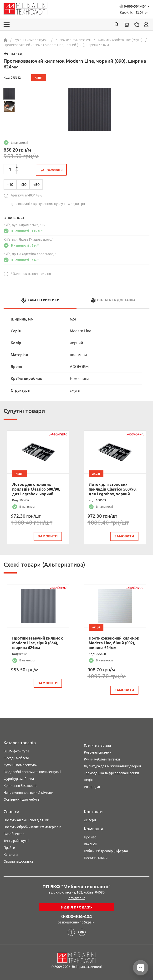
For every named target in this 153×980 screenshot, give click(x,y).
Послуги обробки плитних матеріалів (32, 827)
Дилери (90, 820)
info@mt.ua (76, 898)
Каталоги (11, 855)
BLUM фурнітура (16, 751)
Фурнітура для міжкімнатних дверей (112, 766)
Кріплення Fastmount (20, 786)
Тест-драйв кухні (16, 841)
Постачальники (96, 858)
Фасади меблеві (16, 758)
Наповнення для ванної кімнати (28, 793)
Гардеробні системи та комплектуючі (32, 772)
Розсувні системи (98, 752)
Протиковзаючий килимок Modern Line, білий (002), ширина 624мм (114, 643)
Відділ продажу (77, 907)
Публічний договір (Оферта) (106, 851)
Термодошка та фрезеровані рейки (111, 773)
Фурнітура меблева (19, 779)
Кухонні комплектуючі (21, 765)
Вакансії (90, 844)
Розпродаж (93, 787)
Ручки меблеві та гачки (102, 759)
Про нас (90, 837)
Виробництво (14, 834)
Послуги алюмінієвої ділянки (26, 820)
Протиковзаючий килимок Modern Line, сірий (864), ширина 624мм (37, 643)
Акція (88, 780)
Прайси (9, 848)
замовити (48, 536)
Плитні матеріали (97, 746)
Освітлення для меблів (22, 799)
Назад (17, 54)
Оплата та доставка (18, 861)
